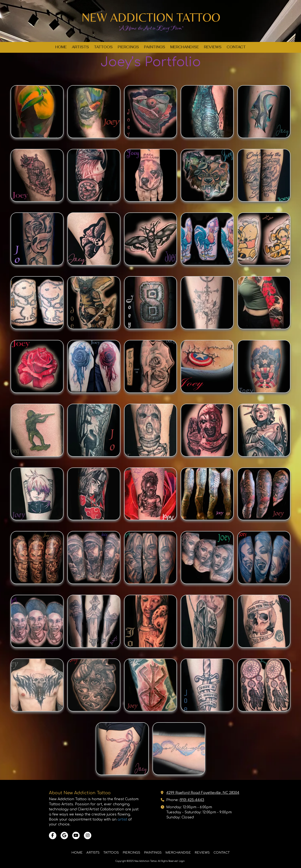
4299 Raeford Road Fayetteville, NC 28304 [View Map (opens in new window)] (203, 793)
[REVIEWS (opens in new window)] (213, 47)
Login (182, 861)
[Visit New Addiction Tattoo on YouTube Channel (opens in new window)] (76, 835)
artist (122, 819)
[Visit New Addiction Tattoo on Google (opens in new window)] (64, 835)
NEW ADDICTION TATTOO (151, 17)
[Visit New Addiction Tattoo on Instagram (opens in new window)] (88, 835)
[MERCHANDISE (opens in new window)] (185, 47)
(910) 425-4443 (192, 800)
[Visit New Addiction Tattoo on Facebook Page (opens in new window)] (53, 835)
